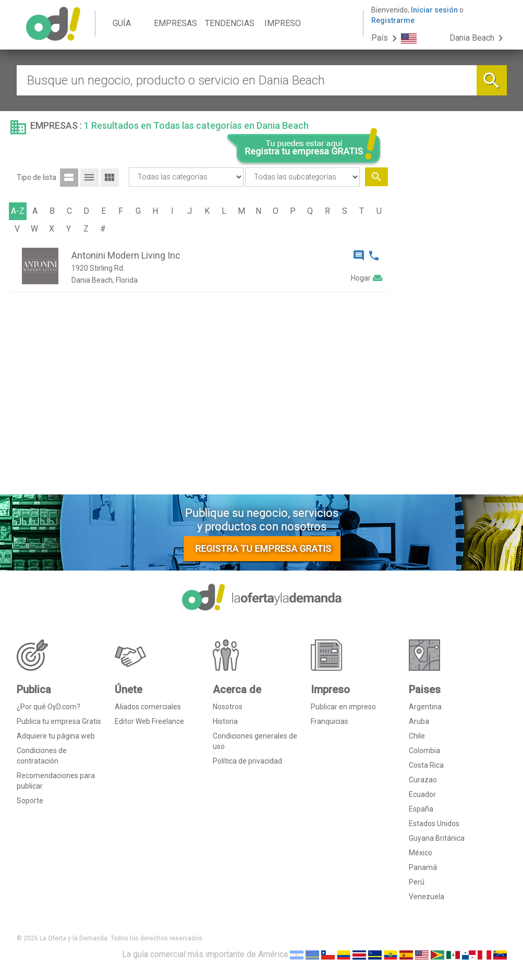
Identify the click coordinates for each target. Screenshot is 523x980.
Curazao (423, 780)
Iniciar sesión (434, 10)
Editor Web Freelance (149, 721)
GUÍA (122, 23)
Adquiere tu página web (56, 736)
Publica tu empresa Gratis (59, 721)
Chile (417, 736)
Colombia (424, 751)
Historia (225, 721)
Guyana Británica (437, 838)
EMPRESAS (175, 23)
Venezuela (427, 897)
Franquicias (330, 721)
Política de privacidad (247, 761)
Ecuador (422, 794)
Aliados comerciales (148, 707)
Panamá (423, 867)
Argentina (425, 707)
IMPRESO (283, 23)
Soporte (30, 801)
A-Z (18, 211)
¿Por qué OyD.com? (48, 707)
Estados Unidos (434, 824)
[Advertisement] (451, 328)
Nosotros (228, 707)
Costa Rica (426, 765)
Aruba (419, 721)
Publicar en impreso (343, 707)
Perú (417, 882)
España (421, 809)
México (421, 853)
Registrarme (393, 20)
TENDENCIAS (230, 23)
